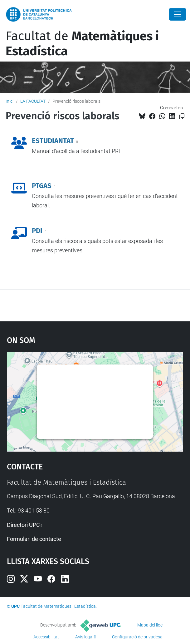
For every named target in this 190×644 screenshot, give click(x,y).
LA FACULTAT (33, 101)
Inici (10, 101)
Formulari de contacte (34, 539)
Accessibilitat (46, 637)
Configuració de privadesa (137, 637)
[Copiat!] (182, 116)
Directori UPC (23, 525)
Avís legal (84, 637)
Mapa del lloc (150, 625)
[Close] (178, 14)
